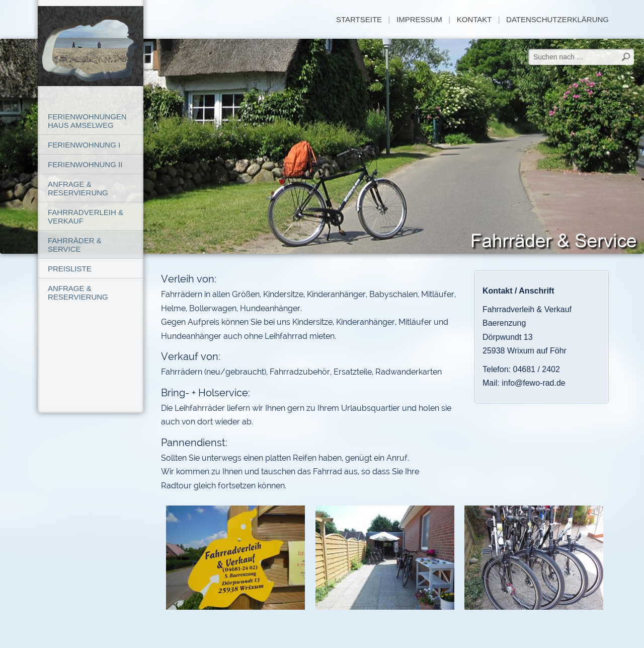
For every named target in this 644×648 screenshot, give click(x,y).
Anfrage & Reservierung (78, 188)
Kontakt (474, 19)
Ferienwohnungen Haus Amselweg (87, 121)
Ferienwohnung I (84, 145)
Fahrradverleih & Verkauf (86, 217)
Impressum (419, 19)
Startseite (359, 19)
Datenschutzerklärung (557, 19)
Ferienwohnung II (85, 164)
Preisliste (70, 269)
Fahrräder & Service (75, 245)
